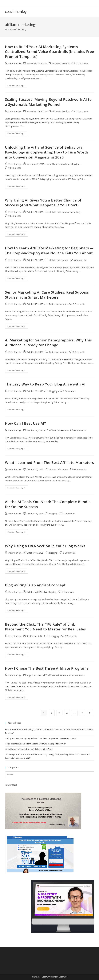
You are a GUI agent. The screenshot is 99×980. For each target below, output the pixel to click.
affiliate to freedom (61, 63)
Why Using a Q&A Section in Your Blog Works (45, 546)
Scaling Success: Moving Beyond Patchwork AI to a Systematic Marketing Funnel (48, 102)
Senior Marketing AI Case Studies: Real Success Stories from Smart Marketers (47, 295)
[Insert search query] (49, 774)
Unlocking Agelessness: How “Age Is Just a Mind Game (29, 749)
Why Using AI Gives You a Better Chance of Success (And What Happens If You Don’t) (43, 203)
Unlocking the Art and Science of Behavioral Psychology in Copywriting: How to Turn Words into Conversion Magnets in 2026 (47, 152)
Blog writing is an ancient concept (35, 585)
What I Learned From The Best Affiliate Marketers (49, 462)
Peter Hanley (15, 63)
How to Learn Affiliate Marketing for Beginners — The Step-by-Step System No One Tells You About (49, 250)
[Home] (6, 29)
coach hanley (16, 11)
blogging (75, 164)
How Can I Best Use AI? (25, 423)
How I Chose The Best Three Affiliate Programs (47, 668)
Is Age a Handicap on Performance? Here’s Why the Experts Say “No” (35, 744)
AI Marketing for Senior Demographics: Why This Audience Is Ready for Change (48, 343)
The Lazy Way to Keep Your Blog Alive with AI (45, 384)
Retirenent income (58, 304)
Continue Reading (18, 86)
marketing (75, 212)
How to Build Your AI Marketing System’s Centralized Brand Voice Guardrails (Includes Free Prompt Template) (49, 52)
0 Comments (82, 63)
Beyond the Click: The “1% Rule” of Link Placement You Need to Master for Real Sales (45, 627)
